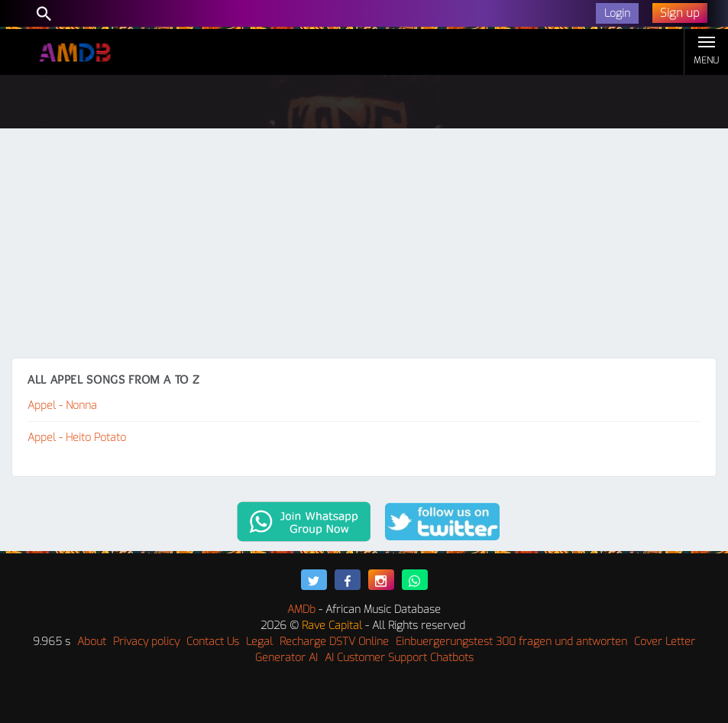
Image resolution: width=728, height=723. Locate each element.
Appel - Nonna (62, 405)
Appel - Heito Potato (77, 438)
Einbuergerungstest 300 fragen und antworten (511, 642)
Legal (259, 642)
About (92, 642)
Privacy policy (146, 642)
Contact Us (213, 642)
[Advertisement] (364, 243)
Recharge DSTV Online (334, 642)
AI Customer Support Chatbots (399, 658)
